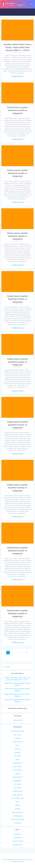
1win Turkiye (17, 735)
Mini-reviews (17, 784)
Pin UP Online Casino (18, 798)
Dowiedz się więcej (18, 76)
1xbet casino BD (17, 742)
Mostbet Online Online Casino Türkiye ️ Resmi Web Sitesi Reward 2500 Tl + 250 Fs (18, 47)
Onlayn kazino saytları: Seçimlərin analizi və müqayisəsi (18, 110)
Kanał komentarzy (18, 841)
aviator (17, 745)
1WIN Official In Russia (17, 731)
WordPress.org (18, 845)
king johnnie (18, 781)
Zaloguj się (17, 834)
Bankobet (17, 752)
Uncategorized (18, 816)
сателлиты (17, 823)
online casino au (17, 795)
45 (27, 653)
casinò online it (17, 770)
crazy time (17, 774)
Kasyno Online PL (18, 777)
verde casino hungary (18, 819)
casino (18, 759)
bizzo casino (18, 756)
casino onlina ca (18, 763)
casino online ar (18, 766)
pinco (17, 802)
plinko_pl (17, 805)
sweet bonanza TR (17, 812)
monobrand (18, 788)
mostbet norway (17, 791)
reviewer (17, 809)
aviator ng (17, 749)
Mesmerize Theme (19, 862)
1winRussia (18, 738)
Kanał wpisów (18, 837)
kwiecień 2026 (18, 720)
